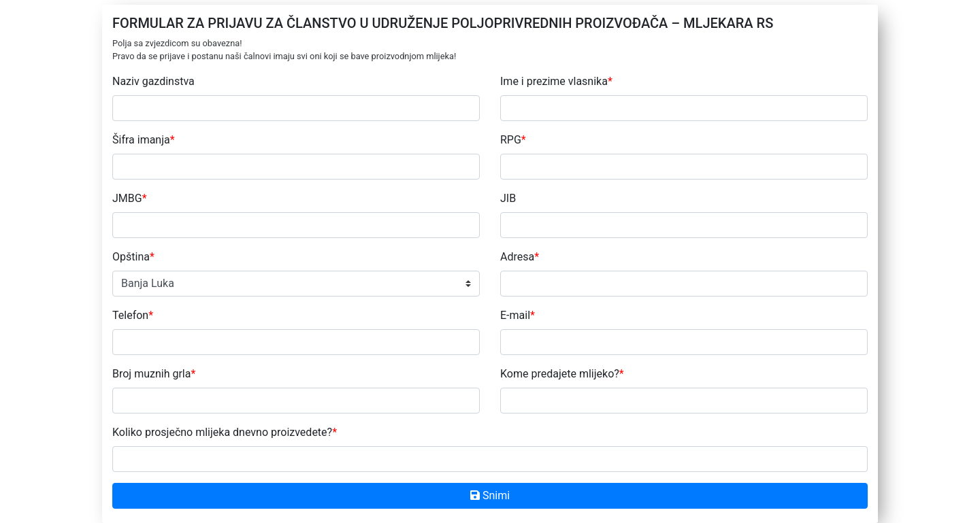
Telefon (133, 315)
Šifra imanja (144, 140)
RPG (513, 140)
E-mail (518, 315)
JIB (508, 198)
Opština (133, 257)
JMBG (130, 198)
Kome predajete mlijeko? (562, 374)
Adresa (520, 257)
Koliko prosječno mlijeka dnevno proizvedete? (225, 432)
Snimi (490, 495)
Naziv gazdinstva (153, 81)
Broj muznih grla (154, 374)
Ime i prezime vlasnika (556, 81)
